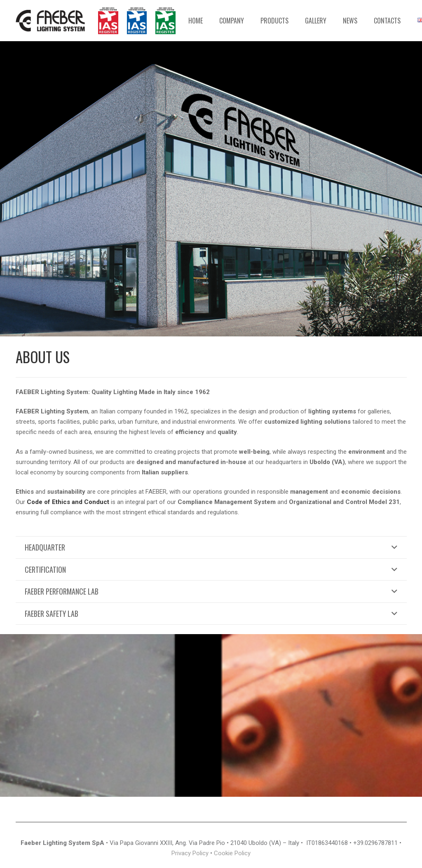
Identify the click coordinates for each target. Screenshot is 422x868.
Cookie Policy (232, 853)
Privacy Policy (190, 853)
